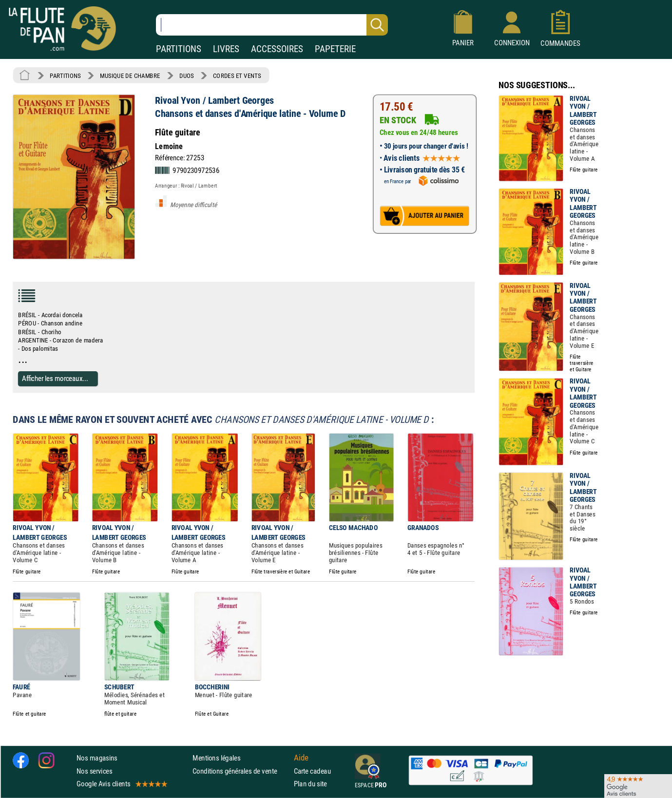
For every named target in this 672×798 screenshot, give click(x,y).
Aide (301, 758)
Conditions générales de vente (241, 771)
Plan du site (310, 784)
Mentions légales (216, 758)
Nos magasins (97, 758)
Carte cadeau (312, 771)
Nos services (94, 771)
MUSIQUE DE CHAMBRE (130, 76)
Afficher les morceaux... (55, 379)
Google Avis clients (121, 784)
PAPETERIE (335, 49)
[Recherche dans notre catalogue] (272, 25)
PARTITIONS (179, 49)
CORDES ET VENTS (237, 76)
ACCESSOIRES (277, 49)
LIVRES (226, 49)
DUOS (187, 76)
